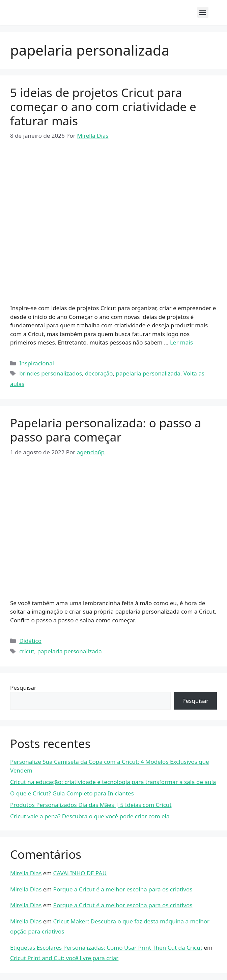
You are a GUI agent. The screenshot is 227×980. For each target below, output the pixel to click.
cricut (27, 651)
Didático (30, 641)
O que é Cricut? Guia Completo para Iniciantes (72, 793)
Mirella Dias (26, 873)
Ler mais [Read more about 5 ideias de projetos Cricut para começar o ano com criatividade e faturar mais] (181, 342)
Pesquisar (23, 688)
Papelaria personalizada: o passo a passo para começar (106, 430)
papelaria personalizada (148, 373)
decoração (99, 373)
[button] (203, 12)
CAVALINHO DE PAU (80, 873)
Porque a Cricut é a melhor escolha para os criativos (123, 889)
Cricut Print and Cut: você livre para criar (64, 958)
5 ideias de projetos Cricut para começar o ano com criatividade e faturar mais (103, 107)
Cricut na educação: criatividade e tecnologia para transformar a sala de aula (113, 782)
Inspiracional (37, 363)
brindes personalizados (51, 373)
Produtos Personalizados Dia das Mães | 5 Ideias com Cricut (91, 805)
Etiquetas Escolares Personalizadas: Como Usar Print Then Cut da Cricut (106, 948)
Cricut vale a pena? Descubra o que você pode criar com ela (90, 816)
